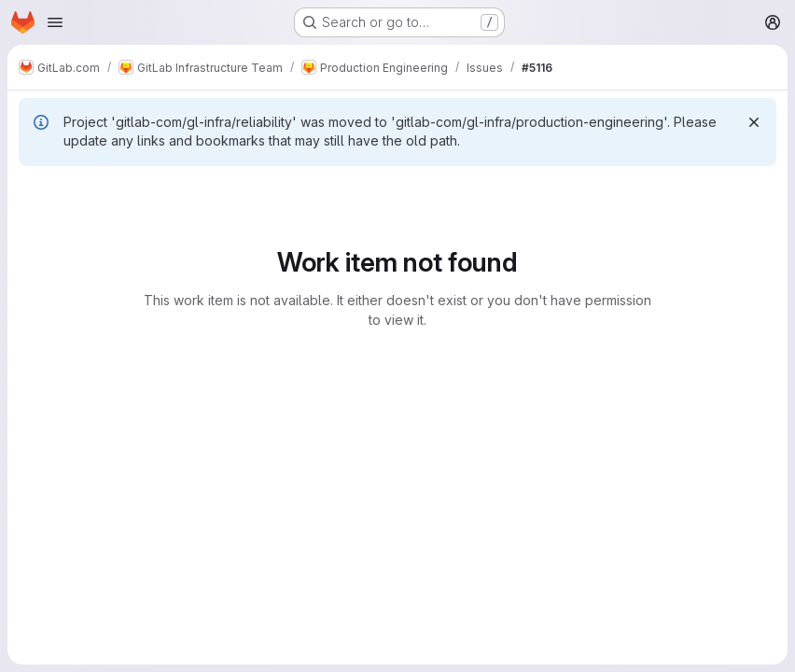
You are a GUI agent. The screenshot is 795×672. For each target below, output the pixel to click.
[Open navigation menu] (55, 22)
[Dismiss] (754, 122)
